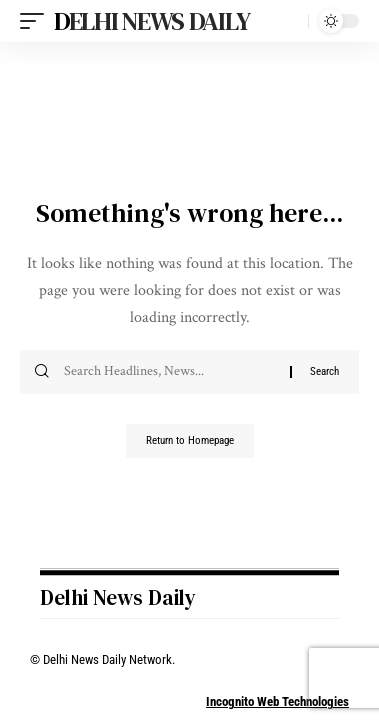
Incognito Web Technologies (277, 701)
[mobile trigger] (37, 21)
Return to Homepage (190, 440)
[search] (288, 21)
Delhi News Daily (151, 21)
